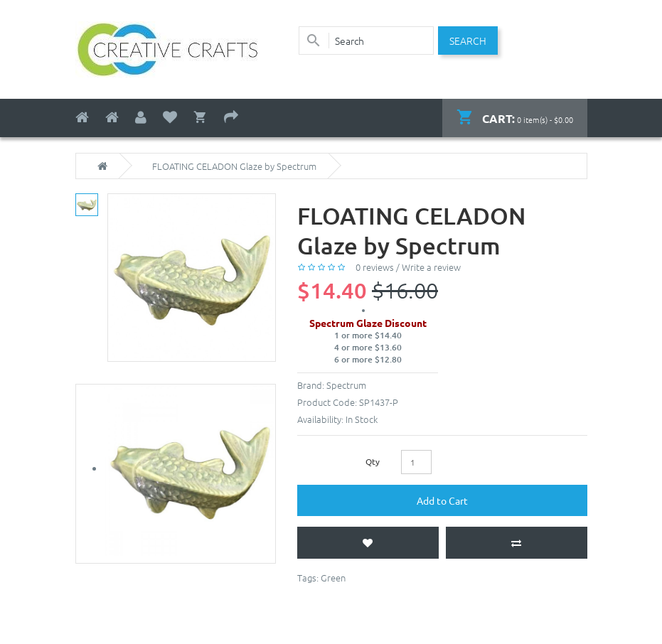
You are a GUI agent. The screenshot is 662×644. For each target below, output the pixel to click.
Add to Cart (442, 500)
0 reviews (375, 267)
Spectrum (346, 385)
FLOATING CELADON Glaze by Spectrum (234, 166)
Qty (373, 461)
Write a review (431, 267)
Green (333, 578)
